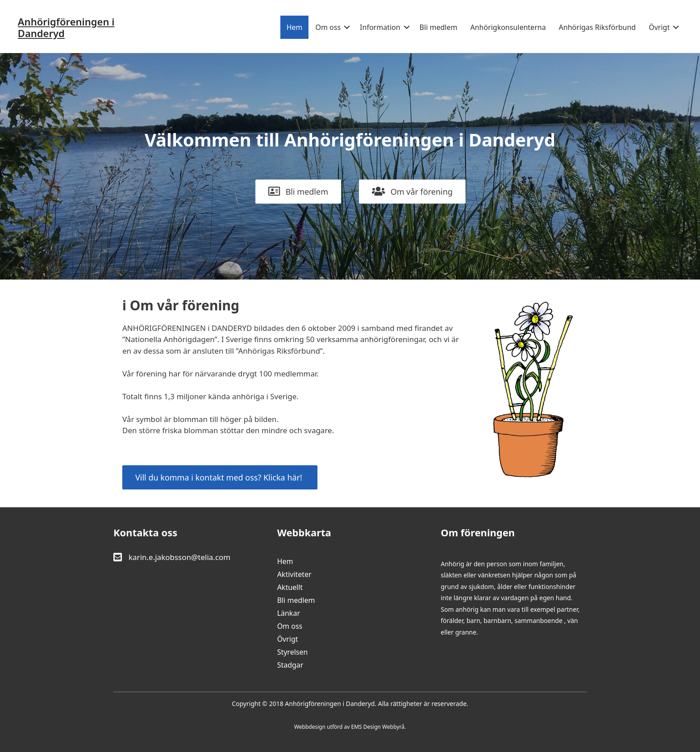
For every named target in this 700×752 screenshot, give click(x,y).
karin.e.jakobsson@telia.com (179, 557)
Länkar (289, 614)
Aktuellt (290, 588)
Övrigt (659, 27)
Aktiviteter (294, 575)
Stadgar (290, 666)
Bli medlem (438, 27)
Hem (294, 27)
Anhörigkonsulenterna (508, 27)
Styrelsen (293, 653)
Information (380, 27)
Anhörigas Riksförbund (597, 27)
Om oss (328, 27)
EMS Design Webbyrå (378, 727)
